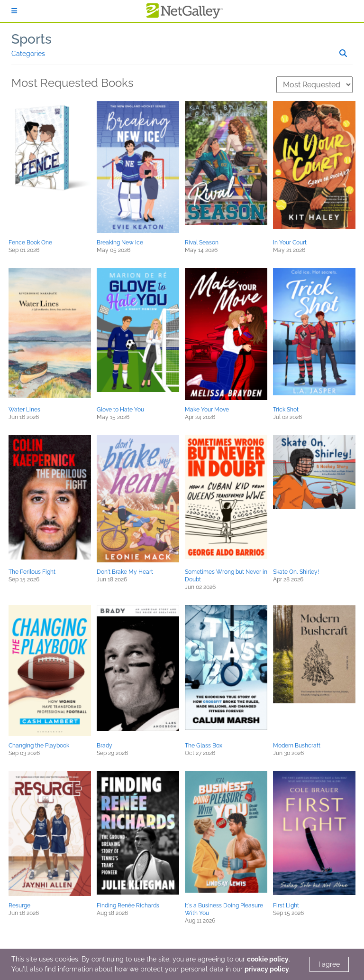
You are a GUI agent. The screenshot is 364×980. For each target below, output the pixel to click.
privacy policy (267, 969)
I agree (329, 964)
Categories (28, 54)
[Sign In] (14, 11)
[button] (50, 148)
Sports (32, 39)
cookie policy (268, 959)
